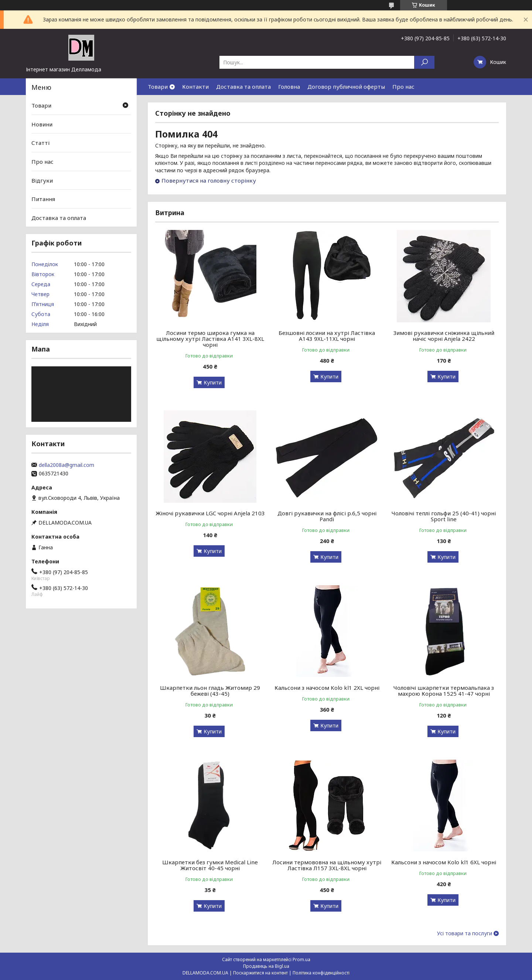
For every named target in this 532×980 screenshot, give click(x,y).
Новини (42, 124)
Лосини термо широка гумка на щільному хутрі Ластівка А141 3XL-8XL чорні (210, 339)
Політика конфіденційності (321, 973)
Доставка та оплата (243, 87)
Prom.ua (301, 959)
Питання (43, 199)
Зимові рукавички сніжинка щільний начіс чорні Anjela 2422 (444, 336)
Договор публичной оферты (346, 87)
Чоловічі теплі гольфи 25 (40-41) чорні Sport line (444, 516)
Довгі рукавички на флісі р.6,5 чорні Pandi (327, 516)
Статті (40, 143)
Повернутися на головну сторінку (209, 180)
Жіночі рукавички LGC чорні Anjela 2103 (210, 513)
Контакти (195, 87)
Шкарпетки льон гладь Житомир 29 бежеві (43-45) (210, 691)
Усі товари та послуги (465, 933)
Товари (158, 87)
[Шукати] (424, 62)
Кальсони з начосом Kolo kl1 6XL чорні (444, 862)
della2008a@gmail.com (66, 465)
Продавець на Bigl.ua (266, 966)
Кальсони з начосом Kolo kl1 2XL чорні (327, 688)
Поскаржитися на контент (260, 973)
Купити (213, 382)
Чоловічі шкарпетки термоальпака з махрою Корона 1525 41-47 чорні (444, 691)
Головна (289, 87)
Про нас (403, 87)
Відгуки (42, 180)
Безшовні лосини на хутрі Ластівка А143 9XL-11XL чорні (327, 336)
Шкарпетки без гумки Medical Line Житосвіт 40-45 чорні (210, 865)
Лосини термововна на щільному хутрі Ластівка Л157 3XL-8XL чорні (327, 865)
